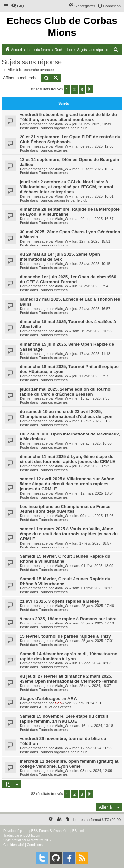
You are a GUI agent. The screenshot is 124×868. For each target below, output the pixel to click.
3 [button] (82, 89)
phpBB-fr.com (30, 835)
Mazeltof (37, 840)
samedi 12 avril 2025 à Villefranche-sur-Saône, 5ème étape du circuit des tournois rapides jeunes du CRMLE (68, 484)
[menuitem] (18, 6)
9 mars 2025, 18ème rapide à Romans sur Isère (68, 619)
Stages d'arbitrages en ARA (48, 699)
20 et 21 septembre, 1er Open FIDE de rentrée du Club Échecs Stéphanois (70, 139)
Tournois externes (53, 150)
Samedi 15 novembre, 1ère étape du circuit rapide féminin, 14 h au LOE (64, 719)
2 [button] (75, 89)
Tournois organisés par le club (63, 128)
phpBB (31, 831)
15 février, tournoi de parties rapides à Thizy (65, 636)
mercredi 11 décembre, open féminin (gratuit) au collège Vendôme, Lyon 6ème (70, 764)
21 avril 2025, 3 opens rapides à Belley (60, 601)
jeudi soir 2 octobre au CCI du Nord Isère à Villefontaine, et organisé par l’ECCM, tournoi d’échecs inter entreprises (67, 187)
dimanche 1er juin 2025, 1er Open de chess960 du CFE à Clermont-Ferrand (68, 279)
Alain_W (62, 124)
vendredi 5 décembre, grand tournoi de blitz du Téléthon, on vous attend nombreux (68, 117)
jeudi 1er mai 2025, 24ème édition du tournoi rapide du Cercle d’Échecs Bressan (66, 392)
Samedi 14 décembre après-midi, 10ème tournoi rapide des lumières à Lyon (69, 656)
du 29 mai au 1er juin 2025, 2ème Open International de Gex (60, 257)
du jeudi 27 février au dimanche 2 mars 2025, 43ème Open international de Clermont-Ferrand (69, 679)
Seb (58, 703)
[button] (90, 89)
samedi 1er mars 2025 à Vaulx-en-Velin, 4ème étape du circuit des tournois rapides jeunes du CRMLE (69, 534)
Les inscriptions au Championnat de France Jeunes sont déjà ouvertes (65, 509)
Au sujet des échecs (55, 707)
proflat (16, 840)
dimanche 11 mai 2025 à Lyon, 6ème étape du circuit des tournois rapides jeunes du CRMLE (68, 459)
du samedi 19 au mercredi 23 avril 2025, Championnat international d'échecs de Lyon (66, 414)
